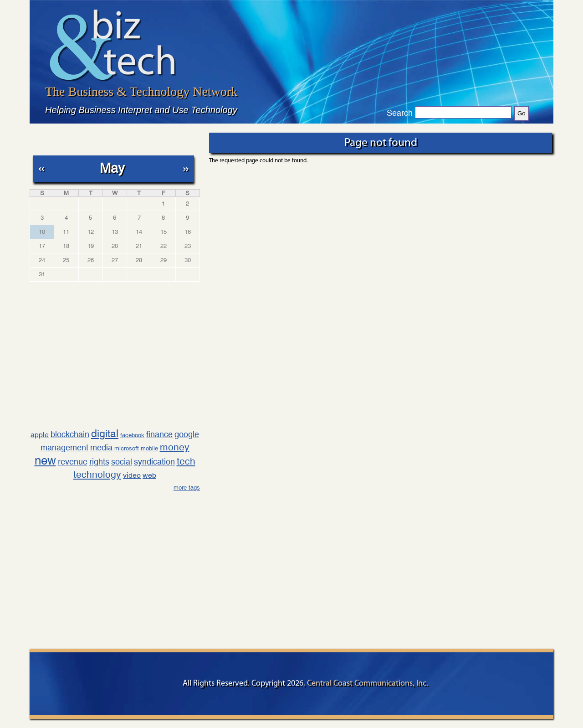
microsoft (127, 448)
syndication (154, 462)
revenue (73, 462)
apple (40, 435)
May (112, 168)
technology (97, 475)
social (122, 462)
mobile (149, 448)
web (149, 475)
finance (159, 434)
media (101, 447)
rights (99, 462)
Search (400, 113)
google (187, 434)
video (132, 475)
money (175, 447)
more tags (187, 488)
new (45, 460)
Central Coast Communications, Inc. (368, 684)
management (64, 447)
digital (105, 433)
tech (186, 461)
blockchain (70, 434)
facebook (132, 435)
